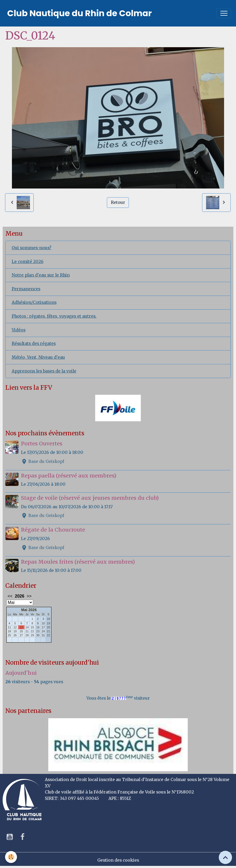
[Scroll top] (225, 857)
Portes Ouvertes (42, 444)
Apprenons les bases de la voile (44, 371)
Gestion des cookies (118, 860)
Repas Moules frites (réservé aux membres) (78, 562)
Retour (118, 202)
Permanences (26, 289)
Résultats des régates (34, 343)
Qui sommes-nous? (32, 248)
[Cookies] (11, 857)
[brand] (80, 13)
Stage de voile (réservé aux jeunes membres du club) (90, 498)
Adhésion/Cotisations (34, 302)
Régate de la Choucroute (53, 530)
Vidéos (19, 330)
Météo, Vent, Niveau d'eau (38, 357)
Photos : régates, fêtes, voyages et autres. (54, 316)
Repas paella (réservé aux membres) (69, 476)
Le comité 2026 (28, 262)
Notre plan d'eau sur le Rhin (41, 275)
